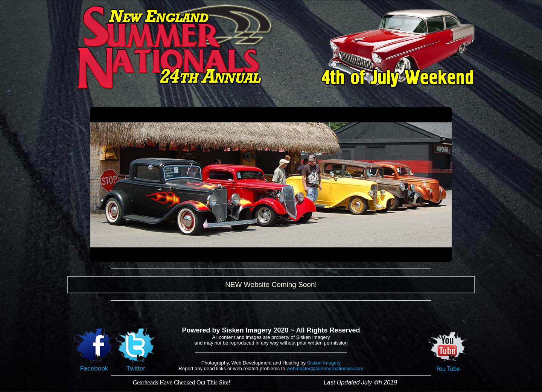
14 (287, 255)
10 (265, 255)
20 (321, 255)
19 (316, 255)
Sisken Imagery (324, 363)
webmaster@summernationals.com (325, 368)
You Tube (448, 366)
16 (299, 255)
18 (310, 255)
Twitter (136, 366)
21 (327, 255)
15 (293, 255)
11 (270, 255)
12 (276, 255)
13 (282, 255)
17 (304, 255)
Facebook (94, 366)
